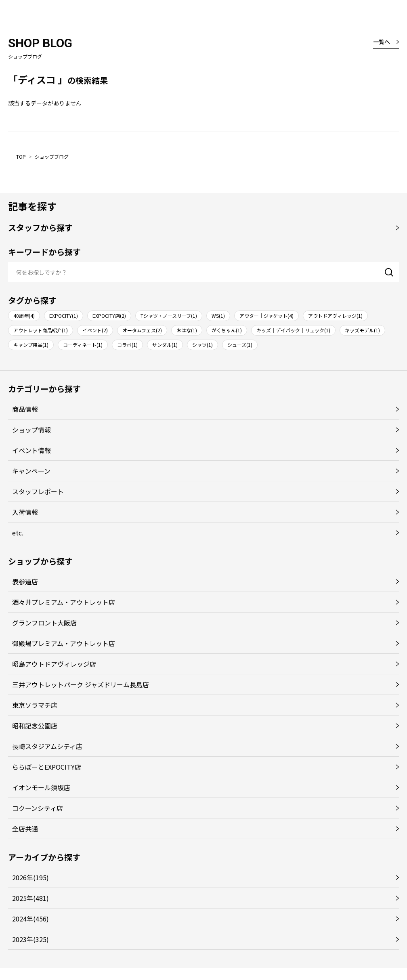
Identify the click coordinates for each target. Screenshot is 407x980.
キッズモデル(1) (362, 330)
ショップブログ (52, 156)
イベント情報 (31, 450)
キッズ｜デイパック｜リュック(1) (293, 330)
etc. (18, 533)
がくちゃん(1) (227, 330)
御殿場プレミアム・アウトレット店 (64, 643)
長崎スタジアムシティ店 (47, 746)
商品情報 (25, 409)
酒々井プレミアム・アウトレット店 (64, 602)
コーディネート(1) (83, 345)
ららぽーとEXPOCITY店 (47, 767)
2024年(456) (30, 919)
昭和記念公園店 (35, 726)
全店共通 (25, 829)
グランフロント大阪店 (44, 623)
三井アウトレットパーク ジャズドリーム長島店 (81, 684)
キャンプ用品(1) (31, 345)
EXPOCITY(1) (64, 316)
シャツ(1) (202, 345)
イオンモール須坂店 (41, 787)
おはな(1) (187, 330)
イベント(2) (95, 330)
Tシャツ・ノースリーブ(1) (169, 316)
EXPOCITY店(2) (109, 316)
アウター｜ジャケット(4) (266, 316)
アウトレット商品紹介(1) (41, 330)
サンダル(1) (165, 345)
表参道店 (25, 581)
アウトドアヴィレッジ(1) (335, 316)
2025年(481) (30, 898)
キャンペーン (31, 471)
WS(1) (218, 316)
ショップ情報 (31, 430)
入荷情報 (25, 512)
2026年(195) (30, 877)
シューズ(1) (240, 345)
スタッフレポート (38, 491)
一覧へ (382, 42)
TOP (21, 156)
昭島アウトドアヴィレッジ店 (54, 664)
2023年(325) (30, 939)
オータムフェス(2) (142, 330)
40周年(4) (24, 316)
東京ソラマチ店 (35, 705)
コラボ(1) (127, 345)
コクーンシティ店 (38, 808)
